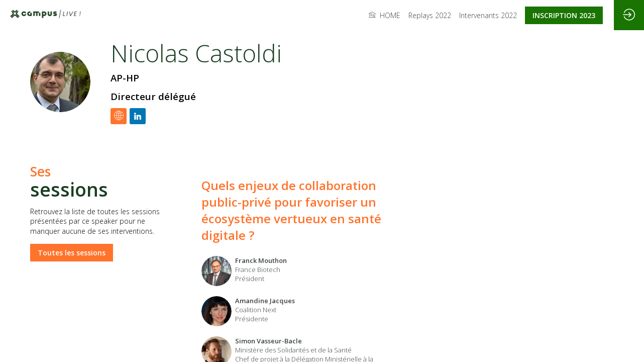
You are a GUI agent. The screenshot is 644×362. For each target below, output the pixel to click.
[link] (385, 15)
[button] (564, 15)
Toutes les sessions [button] (72, 252)
